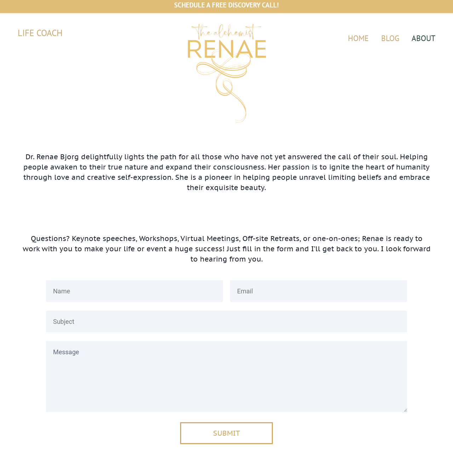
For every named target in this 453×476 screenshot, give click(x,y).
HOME (358, 38)
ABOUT (423, 38)
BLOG (390, 38)
